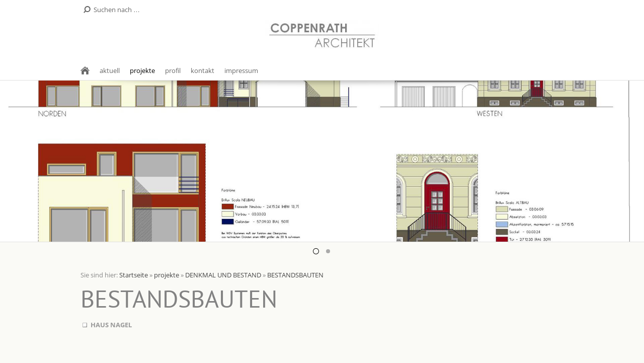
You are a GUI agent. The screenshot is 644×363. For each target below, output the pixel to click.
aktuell (110, 70)
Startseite (134, 275)
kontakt (203, 70)
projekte (142, 70)
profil (173, 70)
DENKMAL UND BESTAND (223, 275)
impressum (241, 70)
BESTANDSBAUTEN (295, 275)
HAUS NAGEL (111, 325)
